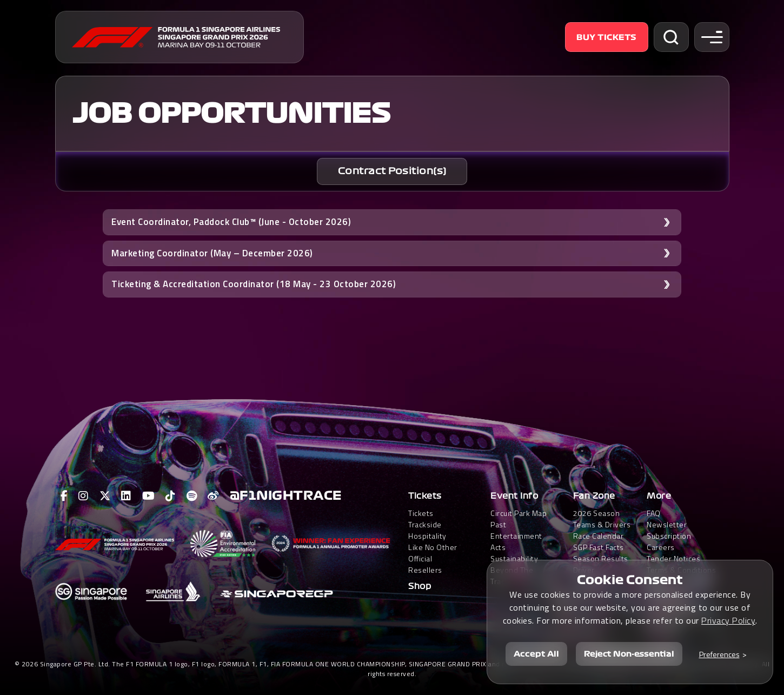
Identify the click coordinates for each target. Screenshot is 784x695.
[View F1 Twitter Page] (105, 496)
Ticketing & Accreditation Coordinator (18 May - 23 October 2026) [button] (254, 284)
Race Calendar (599, 536)
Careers (661, 547)
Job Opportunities (231, 114)
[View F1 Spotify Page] (192, 496)
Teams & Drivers (602, 524)
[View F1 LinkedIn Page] (126, 496)
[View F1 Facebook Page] (64, 496)
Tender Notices (673, 558)
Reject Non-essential (629, 654)
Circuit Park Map (519, 513)
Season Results (601, 558)
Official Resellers (425, 564)
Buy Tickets (607, 37)
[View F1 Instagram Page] (84, 496)
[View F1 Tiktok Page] (171, 496)
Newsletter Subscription (669, 530)
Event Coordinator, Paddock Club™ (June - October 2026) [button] (231, 222)
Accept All (536, 654)
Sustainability (514, 558)
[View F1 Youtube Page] (149, 496)
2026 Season (597, 513)
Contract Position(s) (392, 171)
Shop (420, 586)
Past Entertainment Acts (516, 536)
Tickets (425, 496)
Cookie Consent (630, 580)
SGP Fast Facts (599, 547)
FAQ (654, 513)
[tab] (392, 171)
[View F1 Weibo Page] (213, 496)
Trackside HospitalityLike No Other (433, 536)
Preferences (719, 654)
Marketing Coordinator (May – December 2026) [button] (212, 253)
